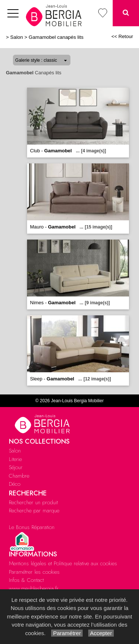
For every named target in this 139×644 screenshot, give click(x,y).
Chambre (19, 476)
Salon (17, 37)
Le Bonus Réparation (32, 527)
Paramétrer (67, 633)
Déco (15, 484)
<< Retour (122, 36)
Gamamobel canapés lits (56, 37)
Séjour (16, 467)
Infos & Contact (26, 580)
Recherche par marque (34, 511)
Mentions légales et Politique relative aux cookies (63, 563)
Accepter (101, 633)
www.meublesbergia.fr (34, 589)
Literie (15, 459)
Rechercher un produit (33, 502)
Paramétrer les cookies (34, 572)
